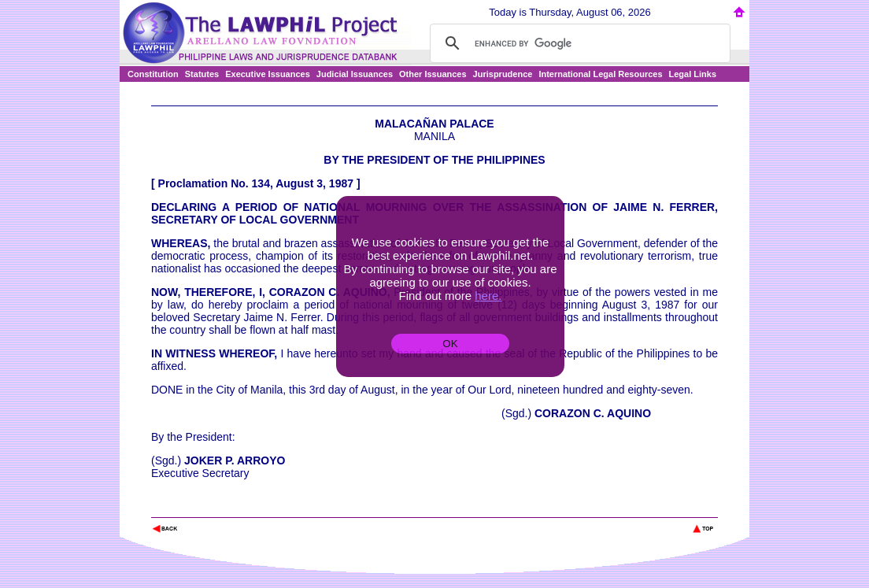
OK (450, 344)
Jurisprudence (503, 74)
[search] (578, 43)
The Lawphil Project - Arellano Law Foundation (233, 507)
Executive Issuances (268, 74)
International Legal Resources (600, 74)
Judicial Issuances (355, 74)
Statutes (202, 74)
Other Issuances (433, 74)
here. (488, 296)
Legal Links (693, 74)
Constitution (153, 74)
